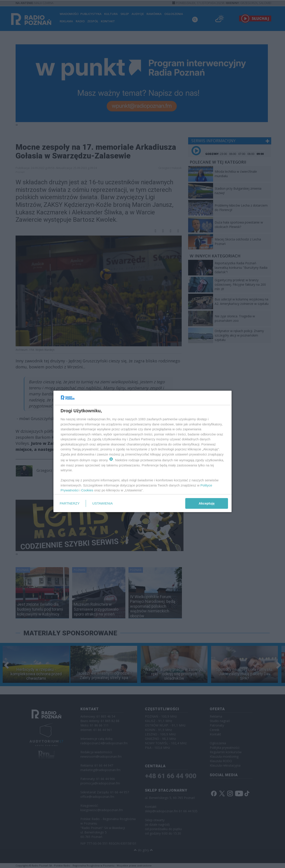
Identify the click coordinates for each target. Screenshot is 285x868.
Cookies (87, 490)
